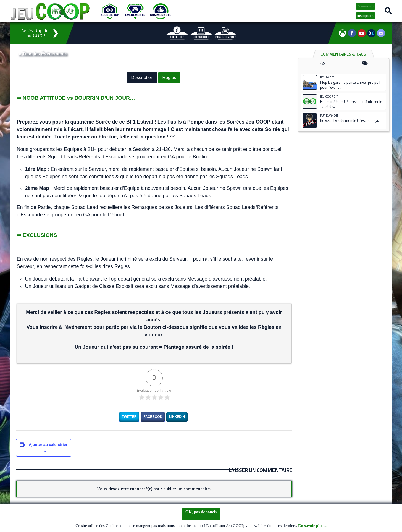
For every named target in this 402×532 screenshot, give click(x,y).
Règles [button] (169, 78)
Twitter (129, 417)
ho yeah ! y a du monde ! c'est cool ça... (350, 120)
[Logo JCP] (50, 11)
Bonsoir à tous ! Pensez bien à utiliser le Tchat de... (351, 104)
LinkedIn (177, 417)
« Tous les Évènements (43, 54)
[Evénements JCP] (135, 11)
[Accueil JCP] (110, 11)
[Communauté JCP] (161, 11)
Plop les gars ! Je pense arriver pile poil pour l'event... (350, 85)
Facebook (153, 417)
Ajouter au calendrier (48, 445)
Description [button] (142, 78)
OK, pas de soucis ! (201, 514)
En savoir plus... (312, 526)
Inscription (365, 16)
